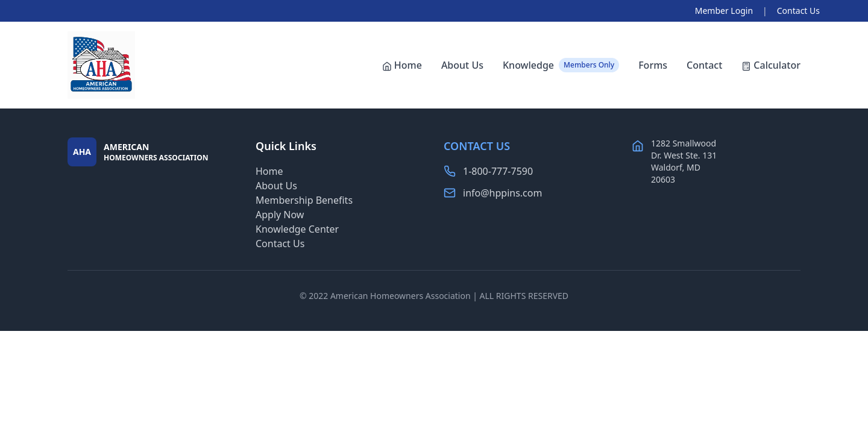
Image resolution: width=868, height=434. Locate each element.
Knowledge (561, 65)
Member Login (724, 11)
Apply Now (280, 215)
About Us (462, 65)
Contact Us (798, 11)
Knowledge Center (297, 229)
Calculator (771, 65)
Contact (704, 65)
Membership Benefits (304, 200)
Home (402, 65)
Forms (653, 65)
